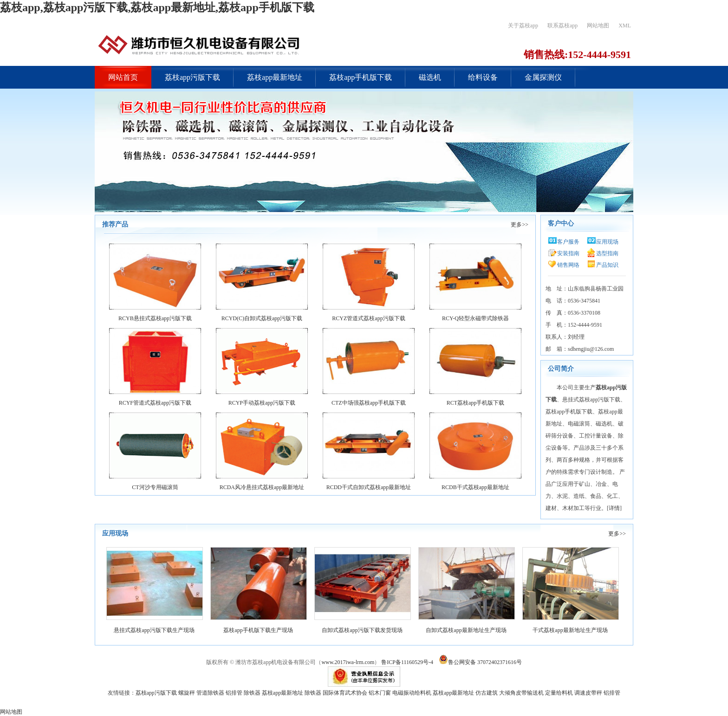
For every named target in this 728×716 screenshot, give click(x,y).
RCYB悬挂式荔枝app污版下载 (155, 318)
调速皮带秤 (588, 693)
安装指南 (568, 253)
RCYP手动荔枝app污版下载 (262, 403)
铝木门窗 (380, 693)
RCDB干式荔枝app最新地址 (475, 487)
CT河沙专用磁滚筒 (155, 487)
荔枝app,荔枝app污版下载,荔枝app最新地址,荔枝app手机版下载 (157, 7)
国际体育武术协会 (345, 693)
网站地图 (598, 26)
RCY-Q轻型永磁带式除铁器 (475, 318)
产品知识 (607, 265)
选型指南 (607, 253)
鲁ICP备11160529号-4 (407, 662)
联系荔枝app (562, 26)
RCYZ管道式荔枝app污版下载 (368, 318)
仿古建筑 (487, 693)
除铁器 (252, 693)
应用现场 (607, 242)
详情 (614, 508)
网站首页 (123, 77)
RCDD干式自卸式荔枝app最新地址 (369, 487)
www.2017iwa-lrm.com (348, 662)
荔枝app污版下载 (192, 77)
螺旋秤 (187, 693)
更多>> (520, 225)
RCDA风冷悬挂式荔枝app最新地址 (262, 487)
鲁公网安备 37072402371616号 (480, 662)
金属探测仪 (543, 77)
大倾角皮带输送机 (521, 693)
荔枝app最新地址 (275, 77)
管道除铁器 (210, 693)
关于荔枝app (523, 26)
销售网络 (568, 265)
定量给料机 (559, 693)
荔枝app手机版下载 (361, 77)
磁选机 (430, 77)
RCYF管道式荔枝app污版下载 (155, 403)
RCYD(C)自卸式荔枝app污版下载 (262, 318)
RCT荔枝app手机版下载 (476, 403)
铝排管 (234, 693)
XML (625, 26)
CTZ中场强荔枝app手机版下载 (369, 403)
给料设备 (483, 77)
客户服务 (568, 242)
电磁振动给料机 (412, 693)
